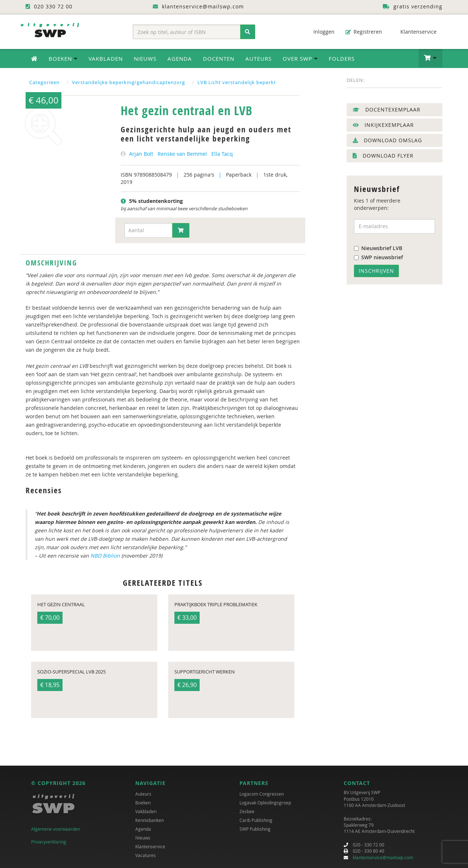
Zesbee (247, 811)
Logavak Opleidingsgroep (265, 803)
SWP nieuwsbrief (378, 257)
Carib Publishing (256, 820)
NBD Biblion (105, 556)
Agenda (180, 59)
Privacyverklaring (49, 842)
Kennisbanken (150, 820)
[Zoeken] (248, 32)
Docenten (219, 59)
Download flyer (383, 156)
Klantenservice (415, 32)
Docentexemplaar (387, 110)
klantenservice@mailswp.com (383, 857)
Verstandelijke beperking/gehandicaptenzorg (129, 82)
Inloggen (320, 32)
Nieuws (145, 59)
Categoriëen (44, 82)
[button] (431, 58)
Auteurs (258, 59)
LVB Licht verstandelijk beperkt (237, 82)
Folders (342, 59)
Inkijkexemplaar (383, 125)
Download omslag (387, 140)
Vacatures (146, 855)
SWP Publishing (255, 829)
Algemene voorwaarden (56, 829)
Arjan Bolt (141, 154)
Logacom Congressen (262, 794)
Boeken (143, 803)
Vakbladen (106, 59)
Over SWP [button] (300, 59)
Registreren (364, 32)
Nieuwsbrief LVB (378, 248)
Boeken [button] (63, 59)
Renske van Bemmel (182, 154)
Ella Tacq (222, 154)
